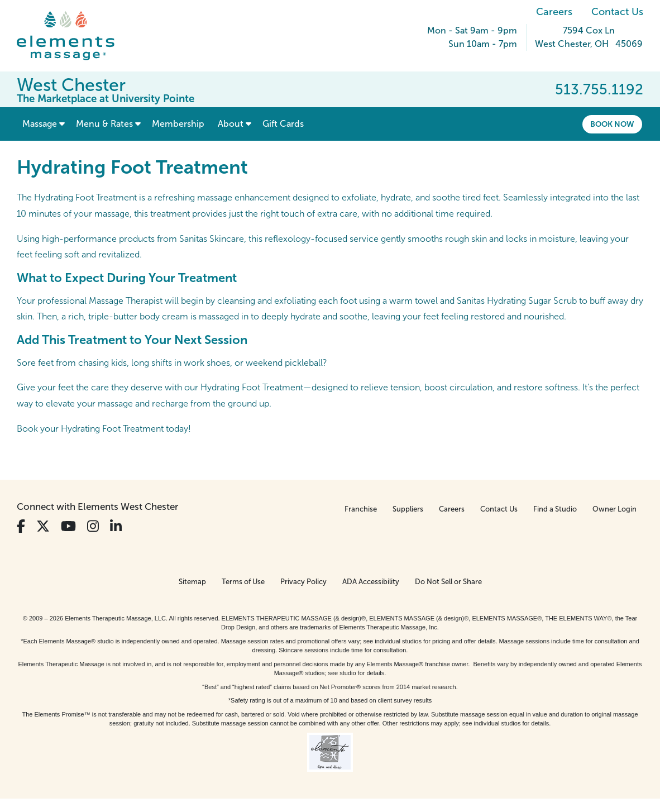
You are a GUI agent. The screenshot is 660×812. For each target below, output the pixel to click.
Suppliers (408, 509)
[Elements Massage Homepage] (74, 36)
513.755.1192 (599, 89)
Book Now (612, 124)
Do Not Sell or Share (448, 582)
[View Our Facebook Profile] (21, 526)
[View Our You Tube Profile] (68, 526)
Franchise (361, 509)
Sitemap (192, 582)
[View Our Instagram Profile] (93, 526)
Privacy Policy (303, 582)
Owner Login (614, 509)
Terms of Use (243, 582)
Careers (554, 12)
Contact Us (617, 12)
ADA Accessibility (371, 582)
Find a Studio (555, 509)
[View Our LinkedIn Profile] (116, 526)
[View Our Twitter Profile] (43, 526)
